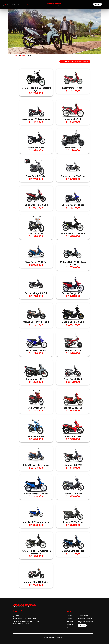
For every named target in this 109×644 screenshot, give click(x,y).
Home (16, 56)
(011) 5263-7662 (19, 616)
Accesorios (71, 622)
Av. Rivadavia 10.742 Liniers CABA (24, 619)
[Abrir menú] (105, 4)
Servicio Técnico (83, 616)
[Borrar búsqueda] (27, 4)
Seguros (70, 628)
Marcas (69, 616)
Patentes (70, 625)
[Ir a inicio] (54, 4)
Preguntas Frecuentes (85, 622)
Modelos (23, 56)
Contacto (98, 4)
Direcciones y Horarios (85, 619)
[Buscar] (5, 4)
